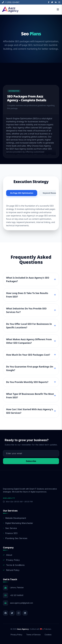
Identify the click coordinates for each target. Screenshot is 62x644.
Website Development (14, 518)
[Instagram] (59, 2)
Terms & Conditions (14, 565)
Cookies (48, 635)
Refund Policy (11, 570)
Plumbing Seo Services (15, 538)
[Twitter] (52, 2)
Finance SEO (10, 533)
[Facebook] (49, 2)
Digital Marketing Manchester (18, 523)
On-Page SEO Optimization (22, 193)
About (8, 555)
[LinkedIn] (56, 2)
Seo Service (10, 528)
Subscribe (31, 461)
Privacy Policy (11, 560)
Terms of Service (33, 635)
